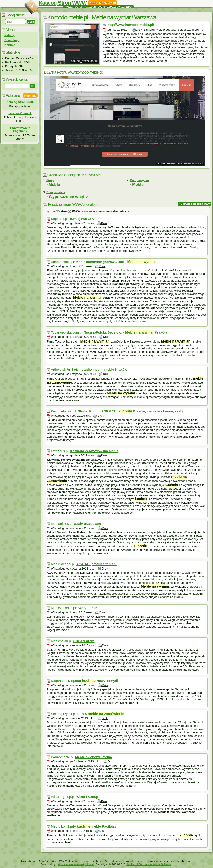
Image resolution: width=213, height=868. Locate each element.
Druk (139, 30)
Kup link (30, 96)
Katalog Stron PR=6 (20, 102)
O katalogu (12, 40)
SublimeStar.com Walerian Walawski (149, 864)
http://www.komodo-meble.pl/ (131, 25)
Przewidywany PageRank (20, 129)
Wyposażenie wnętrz (68, 197)
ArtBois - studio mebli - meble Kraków (97, 369)
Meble (54, 185)
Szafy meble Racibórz (92, 826)
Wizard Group (87, 797)
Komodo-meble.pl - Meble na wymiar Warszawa (102, 17)
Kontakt (10, 45)
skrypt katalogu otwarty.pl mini (76, 864)
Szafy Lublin (88, 608)
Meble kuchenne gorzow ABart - (116, 262)
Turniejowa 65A (82, 219)
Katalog (10, 35)
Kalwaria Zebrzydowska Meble (94, 451)
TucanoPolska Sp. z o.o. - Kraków (125, 332)
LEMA (101, 714)
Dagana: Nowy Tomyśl (93, 681)
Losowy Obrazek (20, 113)
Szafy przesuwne (88, 524)
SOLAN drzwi (84, 641)
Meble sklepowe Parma (94, 757)
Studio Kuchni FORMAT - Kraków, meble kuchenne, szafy (130, 411)
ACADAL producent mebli (97, 564)
